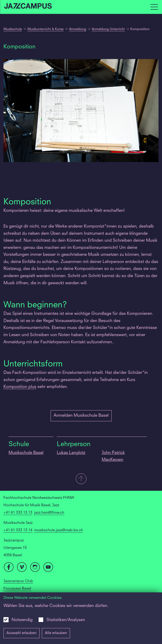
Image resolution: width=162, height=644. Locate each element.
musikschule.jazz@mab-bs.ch (59, 530)
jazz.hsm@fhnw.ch (49, 513)
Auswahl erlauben (21, 633)
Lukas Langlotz (71, 453)
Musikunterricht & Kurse (46, 29)
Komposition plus (20, 387)
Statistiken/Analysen (66, 620)
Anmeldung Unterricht (108, 29)
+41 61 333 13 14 (18, 530)
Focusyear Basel (17, 589)
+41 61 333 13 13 (18, 513)
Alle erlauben (56, 633)
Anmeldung (78, 29)
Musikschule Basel (26, 453)
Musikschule (13, 29)
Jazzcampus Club (18, 581)
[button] (81, 479)
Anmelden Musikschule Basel (81, 416)
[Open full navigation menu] (154, 7)
